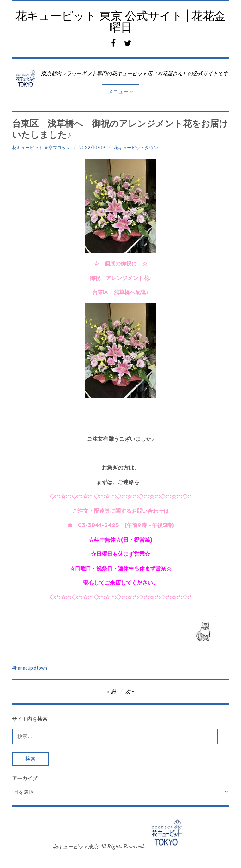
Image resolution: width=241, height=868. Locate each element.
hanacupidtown (31, 668)
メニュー (118, 91)
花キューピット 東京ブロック (41, 148)
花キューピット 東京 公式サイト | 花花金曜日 (120, 22)
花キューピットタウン (136, 148)
